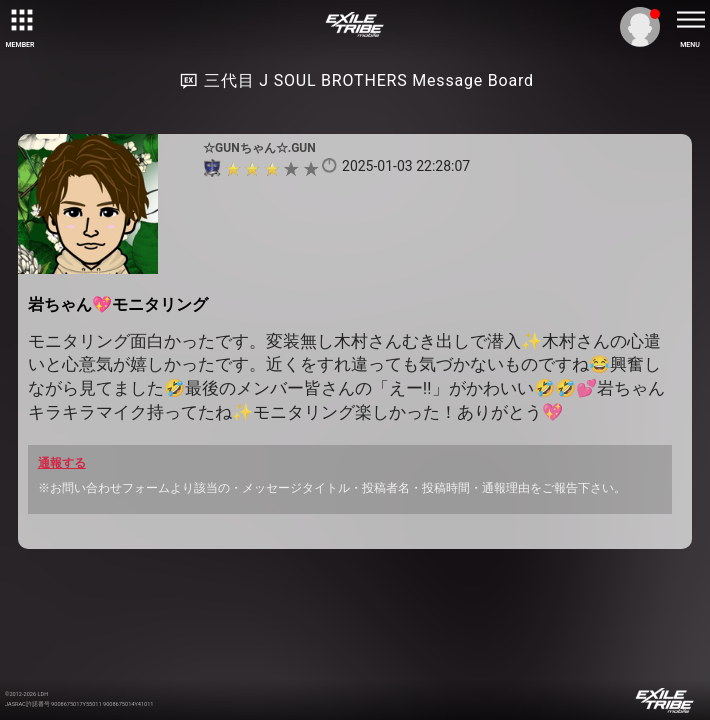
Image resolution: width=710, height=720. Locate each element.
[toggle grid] (20, 20)
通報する (62, 463)
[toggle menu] (690, 20)
